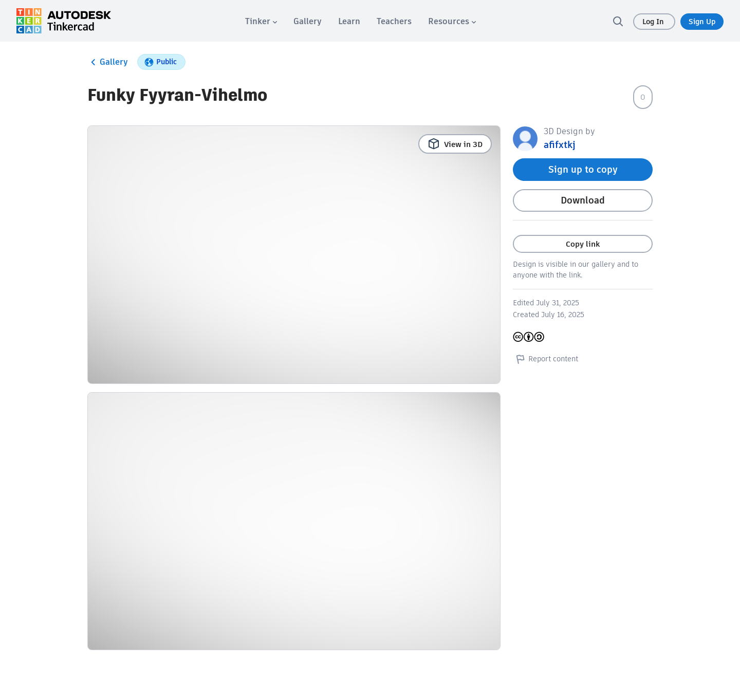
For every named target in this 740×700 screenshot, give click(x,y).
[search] (618, 21)
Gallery (108, 62)
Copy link (583, 244)
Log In (654, 22)
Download (583, 200)
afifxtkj (560, 145)
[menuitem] (261, 21)
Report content (545, 359)
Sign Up (702, 22)
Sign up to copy (583, 169)
